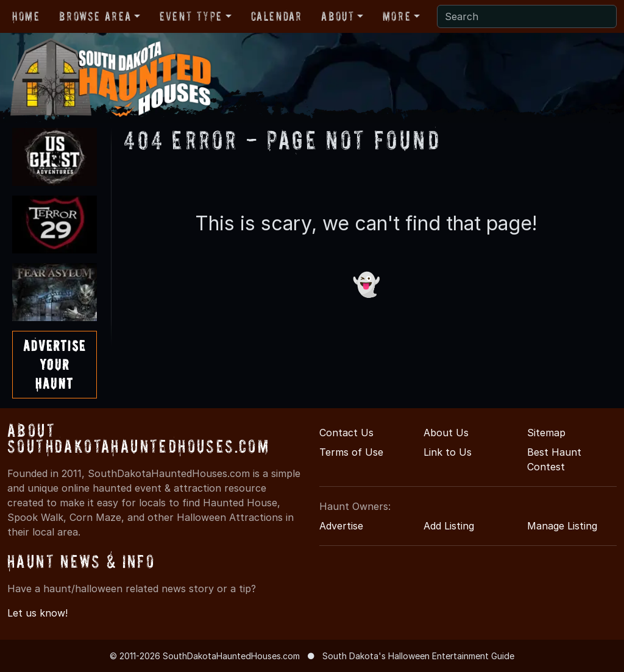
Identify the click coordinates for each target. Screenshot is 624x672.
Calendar (277, 16)
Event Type (191, 16)
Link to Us (448, 452)
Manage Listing (562, 526)
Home (26, 16)
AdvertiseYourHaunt (55, 365)
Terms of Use (351, 452)
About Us (446, 433)
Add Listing (449, 526)
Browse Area (95, 16)
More (397, 16)
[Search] (527, 16)
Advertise (341, 526)
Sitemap (546, 433)
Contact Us (346, 433)
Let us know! (37, 613)
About (338, 16)
